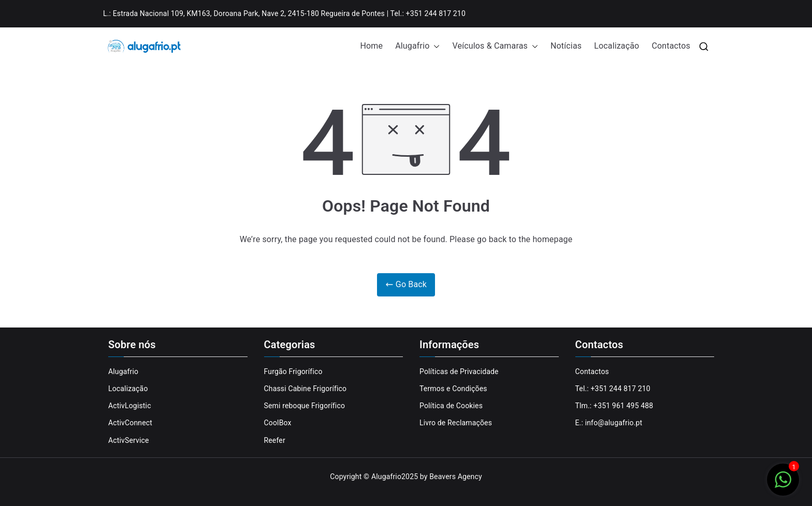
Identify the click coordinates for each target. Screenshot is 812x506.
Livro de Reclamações (456, 423)
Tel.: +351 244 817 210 (613, 389)
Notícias (566, 46)
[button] (434, 46)
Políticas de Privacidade (459, 371)
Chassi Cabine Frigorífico (306, 389)
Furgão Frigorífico (293, 371)
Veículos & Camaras (495, 46)
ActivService (129, 440)
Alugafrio (417, 46)
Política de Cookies (451, 406)
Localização (617, 46)
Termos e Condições (453, 389)
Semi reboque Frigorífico (305, 406)
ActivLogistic (130, 406)
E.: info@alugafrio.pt (609, 423)
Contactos (671, 46)
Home (372, 46)
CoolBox (278, 423)
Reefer (275, 440)
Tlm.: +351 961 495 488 (614, 406)
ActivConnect (130, 423)
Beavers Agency (456, 477)
